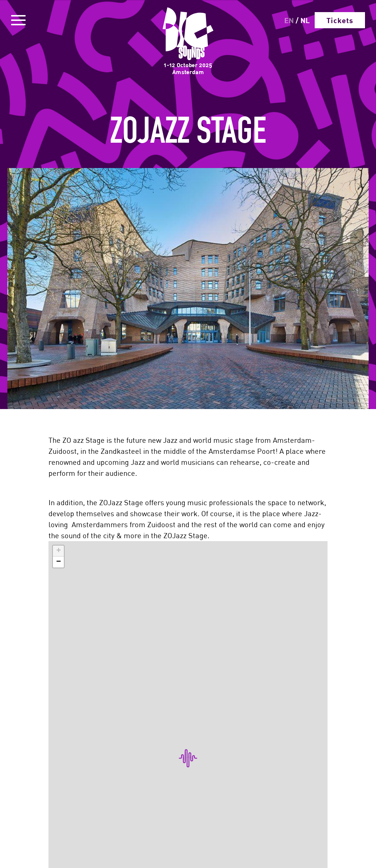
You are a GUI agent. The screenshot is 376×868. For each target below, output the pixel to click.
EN (289, 20)
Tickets (340, 20)
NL (305, 20)
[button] (58, 551)
